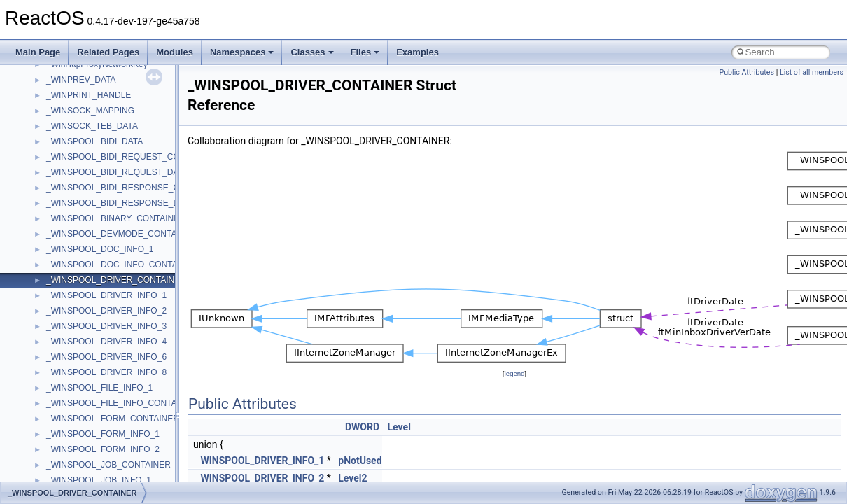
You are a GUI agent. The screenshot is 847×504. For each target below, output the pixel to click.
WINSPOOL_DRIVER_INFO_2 (262, 478)
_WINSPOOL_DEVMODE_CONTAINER (121, 234)
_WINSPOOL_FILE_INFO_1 (99, 388)
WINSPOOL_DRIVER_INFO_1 (262, 461)
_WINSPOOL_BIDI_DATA (94, 141)
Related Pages (108, 52)
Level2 (352, 478)
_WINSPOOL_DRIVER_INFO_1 (106, 295)
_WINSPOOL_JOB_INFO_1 (99, 480)
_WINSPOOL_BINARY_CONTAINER (116, 218)
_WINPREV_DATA (81, 80)
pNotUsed (360, 461)
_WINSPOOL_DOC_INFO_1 (100, 249)
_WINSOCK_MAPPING (90, 111)
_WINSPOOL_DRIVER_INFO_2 (106, 311)
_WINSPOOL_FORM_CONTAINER (113, 419)
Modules (175, 52)
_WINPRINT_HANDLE (89, 95)
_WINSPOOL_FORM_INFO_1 (103, 434)
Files (365, 52)
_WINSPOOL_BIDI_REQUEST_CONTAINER (131, 157)
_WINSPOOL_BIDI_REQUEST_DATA (117, 172)
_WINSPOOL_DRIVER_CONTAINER (116, 280)
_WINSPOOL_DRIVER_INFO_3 (106, 326)
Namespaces (242, 52)
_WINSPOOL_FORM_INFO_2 (103, 449)
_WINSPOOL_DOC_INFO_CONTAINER (122, 265)
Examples (418, 52)
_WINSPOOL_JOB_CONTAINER (108, 465)
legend (514, 373)
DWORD (362, 427)
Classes (312, 52)
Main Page (38, 52)
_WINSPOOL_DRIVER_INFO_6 (106, 357)
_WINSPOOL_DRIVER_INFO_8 (106, 372)
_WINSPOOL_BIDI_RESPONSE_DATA (120, 203)
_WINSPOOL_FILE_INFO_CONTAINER (121, 403)
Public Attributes (747, 72)
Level (399, 427)
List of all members (812, 72)
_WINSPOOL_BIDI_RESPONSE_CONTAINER (134, 188)
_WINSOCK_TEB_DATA (92, 126)
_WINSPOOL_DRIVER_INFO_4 (106, 342)
